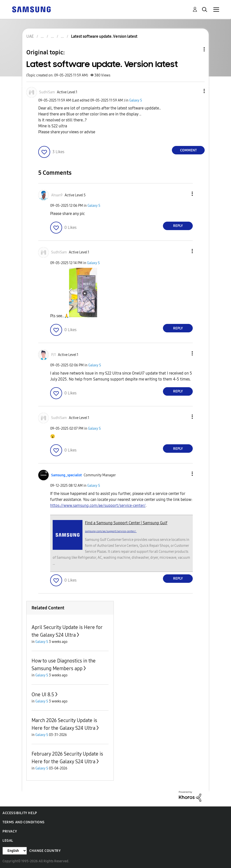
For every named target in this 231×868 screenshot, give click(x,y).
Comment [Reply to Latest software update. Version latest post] (188, 150)
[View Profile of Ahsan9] (57, 195)
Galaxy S (136, 100)
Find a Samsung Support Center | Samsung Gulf (126, 523)
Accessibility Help (20, 813)
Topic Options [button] (196, 49)
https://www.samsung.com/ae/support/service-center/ (98, 505)
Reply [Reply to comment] (178, 226)
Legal (8, 841)
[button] (196, 91)
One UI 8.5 (43, 694)
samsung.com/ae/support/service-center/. (111, 531)
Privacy (10, 831)
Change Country (45, 851)
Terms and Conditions (24, 822)
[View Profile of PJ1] (54, 355)
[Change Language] (15, 851)
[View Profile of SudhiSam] (47, 92)
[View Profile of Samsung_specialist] (66, 475)
